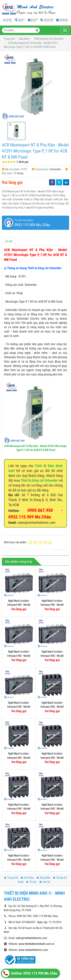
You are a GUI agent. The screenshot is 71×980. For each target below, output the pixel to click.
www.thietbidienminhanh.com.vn (36, 907)
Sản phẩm (44, 840)
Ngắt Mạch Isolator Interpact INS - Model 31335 (52, 605)
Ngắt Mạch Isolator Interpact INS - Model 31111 (52, 758)
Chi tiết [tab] (9, 241)
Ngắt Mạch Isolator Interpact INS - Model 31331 (52, 656)
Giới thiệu (27, 840)
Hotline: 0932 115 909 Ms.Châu (30, 973)
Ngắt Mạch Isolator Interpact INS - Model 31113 (19, 758)
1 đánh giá (22, 162)
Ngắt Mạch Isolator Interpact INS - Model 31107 (52, 779)
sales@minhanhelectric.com (31, 901)
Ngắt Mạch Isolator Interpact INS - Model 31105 (52, 822)
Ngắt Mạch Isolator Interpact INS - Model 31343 (19, 707)
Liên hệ (45, 845)
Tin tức (32, 845)
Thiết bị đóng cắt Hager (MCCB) (25, 957)
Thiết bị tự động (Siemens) (22, 950)
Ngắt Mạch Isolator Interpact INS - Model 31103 (52, 801)
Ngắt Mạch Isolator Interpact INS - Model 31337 (19, 605)
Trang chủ (11, 840)
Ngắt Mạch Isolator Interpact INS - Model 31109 (19, 809)
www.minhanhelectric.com (33, 913)
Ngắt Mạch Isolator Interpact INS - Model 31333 (19, 656)
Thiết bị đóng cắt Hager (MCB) (24, 963)
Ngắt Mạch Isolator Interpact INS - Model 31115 (52, 707)
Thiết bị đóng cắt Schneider (39, 480)
